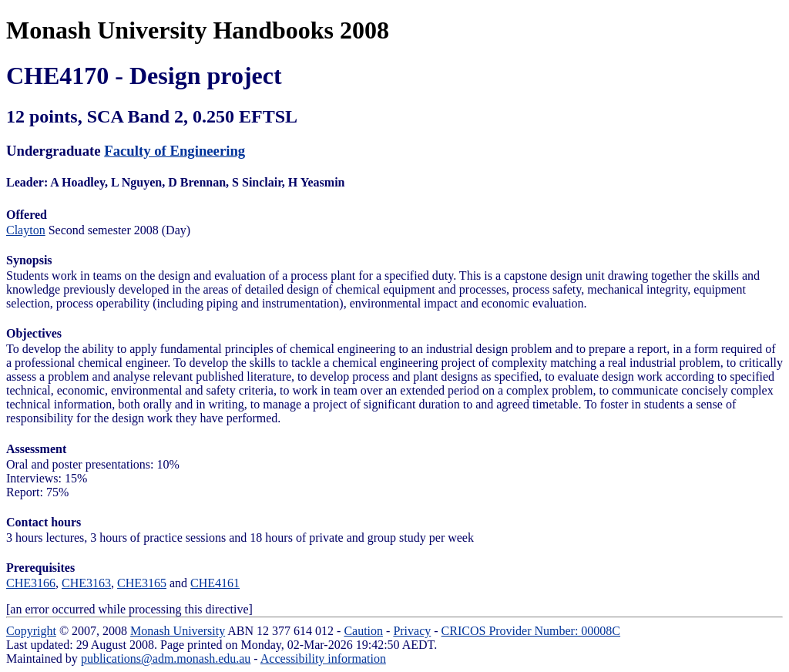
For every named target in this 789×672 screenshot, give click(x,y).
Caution (363, 631)
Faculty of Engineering (175, 151)
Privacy (412, 631)
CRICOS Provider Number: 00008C (531, 631)
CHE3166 (31, 583)
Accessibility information (323, 659)
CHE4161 (215, 583)
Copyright (31, 631)
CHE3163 (86, 583)
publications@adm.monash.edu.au (166, 659)
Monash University (178, 631)
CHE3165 (142, 583)
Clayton (26, 230)
